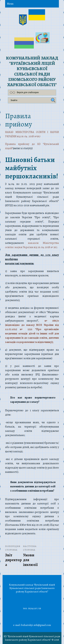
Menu (10, 4)
